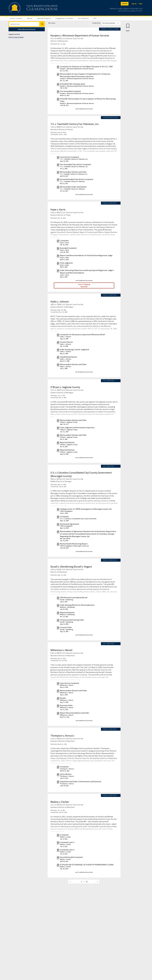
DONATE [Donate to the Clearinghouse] (125, 4)
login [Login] (141, 4)
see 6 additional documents (84, 721)
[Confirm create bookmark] (128, 28)
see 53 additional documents (84, 109)
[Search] (24, 24)
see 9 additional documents (84, 280)
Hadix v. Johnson (60, 302)
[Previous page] (70, 882)
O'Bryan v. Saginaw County (65, 387)
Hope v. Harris (58, 209)
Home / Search (16, 18)
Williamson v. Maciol (61, 650)
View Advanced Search (27, 29)
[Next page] (97, 882)
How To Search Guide (16, 37)
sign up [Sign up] (134, 4)
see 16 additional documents (84, 194)
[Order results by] (111, 23)
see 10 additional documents (84, 458)
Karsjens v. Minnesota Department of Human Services (80, 35)
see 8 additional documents (84, 551)
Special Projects (44, 18)
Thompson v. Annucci (62, 736)
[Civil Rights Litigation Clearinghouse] (26, 8)
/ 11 (86, 882)
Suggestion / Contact (64, 18)
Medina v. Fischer (60, 802)
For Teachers (83, 18)
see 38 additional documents (84, 372)
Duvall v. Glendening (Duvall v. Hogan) (71, 567)
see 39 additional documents (84, 635)
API (95, 18)
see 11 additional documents (84, 872)
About (30, 18)
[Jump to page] (78, 882)
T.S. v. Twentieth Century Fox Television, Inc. (75, 124)
